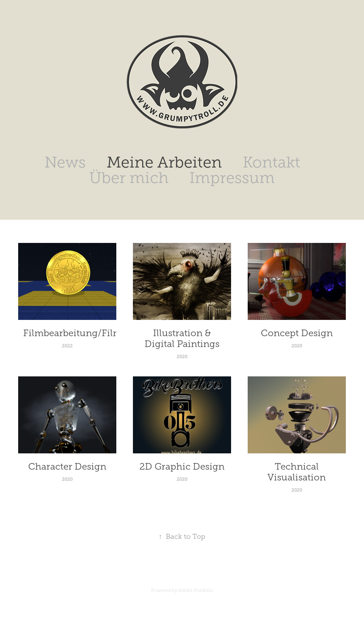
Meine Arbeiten (164, 162)
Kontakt (271, 162)
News (65, 162)
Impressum (232, 178)
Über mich (129, 178)
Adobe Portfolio (196, 590)
